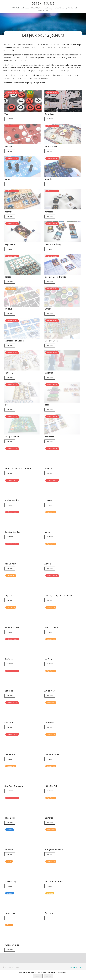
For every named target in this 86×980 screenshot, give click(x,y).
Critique (9, 856)
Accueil (16, 8)
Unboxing (10, 824)
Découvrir (10, 118)
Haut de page (77, 962)
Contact (49, 8)
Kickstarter (50, 888)
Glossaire (46, 969)
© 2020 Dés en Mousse (13, 962)
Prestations (43, 11)
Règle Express (11, 284)
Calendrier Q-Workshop (66, 8)
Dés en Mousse (43, 3)
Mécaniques (37, 8)
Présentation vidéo (12, 93)
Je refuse (48, 976)
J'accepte (38, 976)
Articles (25, 8)
